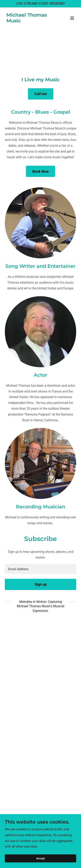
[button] (72, 18)
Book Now (40, 171)
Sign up (41, 584)
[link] (30, 21)
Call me (41, 94)
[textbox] (40, 569)
